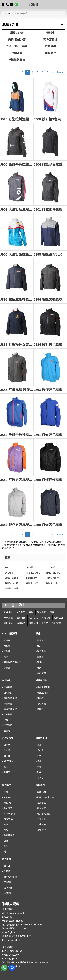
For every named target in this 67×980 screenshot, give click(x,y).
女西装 (7, 871)
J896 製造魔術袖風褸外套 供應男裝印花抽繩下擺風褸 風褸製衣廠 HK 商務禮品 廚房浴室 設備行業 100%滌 (17, 299)
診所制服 (8, 714)
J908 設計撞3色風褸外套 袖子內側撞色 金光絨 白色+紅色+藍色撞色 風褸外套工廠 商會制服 (50, 119)
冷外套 (40, 751)
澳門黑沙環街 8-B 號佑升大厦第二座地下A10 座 (25, 963)
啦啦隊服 (41, 704)
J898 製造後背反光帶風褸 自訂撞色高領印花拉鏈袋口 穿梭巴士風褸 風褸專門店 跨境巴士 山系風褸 (50, 254)
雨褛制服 (8, 893)
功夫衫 (40, 662)
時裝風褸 (50, 46)
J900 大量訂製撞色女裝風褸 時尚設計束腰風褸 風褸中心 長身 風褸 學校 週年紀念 (17, 254)
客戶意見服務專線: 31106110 (16, 925)
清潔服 (7, 731)
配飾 (39, 668)
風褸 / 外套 (17, 33)
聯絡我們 (41, 792)
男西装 (7, 866)
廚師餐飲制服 (10, 698)
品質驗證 (41, 830)
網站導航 (41, 612)
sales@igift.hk (9, 932)
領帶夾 (7, 772)
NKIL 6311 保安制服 (34, 573)
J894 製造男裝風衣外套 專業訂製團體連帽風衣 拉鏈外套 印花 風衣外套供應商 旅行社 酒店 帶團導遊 (50, 299)
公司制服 (8, 693)
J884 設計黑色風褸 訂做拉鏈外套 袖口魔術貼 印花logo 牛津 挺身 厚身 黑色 (50, 345)
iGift (34, 4)
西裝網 (7, 646)
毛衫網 (7, 641)
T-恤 (6, 792)
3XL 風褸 (9, 573)
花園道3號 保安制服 (54, 578)
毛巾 (39, 761)
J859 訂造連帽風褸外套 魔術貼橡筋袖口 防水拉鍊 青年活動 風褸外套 (50, 480)
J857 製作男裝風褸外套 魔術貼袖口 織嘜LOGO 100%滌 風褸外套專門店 (17, 525)
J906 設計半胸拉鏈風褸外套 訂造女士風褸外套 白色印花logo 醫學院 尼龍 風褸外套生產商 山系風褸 (17, 164)
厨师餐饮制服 (10, 877)
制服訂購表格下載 (46, 797)
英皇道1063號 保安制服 (13, 583)
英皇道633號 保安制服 (34, 583)
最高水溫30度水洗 (13, 578)
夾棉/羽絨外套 (17, 40)
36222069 (37, 925)
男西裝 (7, 745)
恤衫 (6, 825)
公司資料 (41, 819)
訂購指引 (58, 618)
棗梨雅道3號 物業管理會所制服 (34, 578)
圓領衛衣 (50, 53)
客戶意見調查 (44, 814)
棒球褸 (50, 33)
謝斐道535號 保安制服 (54, 583)
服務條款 (8, 612)
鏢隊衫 (40, 709)
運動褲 (40, 698)
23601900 (7, 917)
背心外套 (8, 808)
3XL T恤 (29, 568)
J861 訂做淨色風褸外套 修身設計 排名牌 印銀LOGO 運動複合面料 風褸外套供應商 (50, 435)
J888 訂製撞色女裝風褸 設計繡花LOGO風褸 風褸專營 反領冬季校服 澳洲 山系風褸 (17, 345)
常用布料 (8, 623)
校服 (6, 720)
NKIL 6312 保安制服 (54, 573)
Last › (60, 72)
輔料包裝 (21, 623)
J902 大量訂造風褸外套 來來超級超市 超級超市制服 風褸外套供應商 (17, 209)
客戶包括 (33, 618)
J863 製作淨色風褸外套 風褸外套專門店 (50, 390)
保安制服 (8, 704)
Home (8, 13)
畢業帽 (40, 657)
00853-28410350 (11, 955)
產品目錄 (41, 803)
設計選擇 (21, 618)
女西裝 (7, 751)
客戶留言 (41, 808)
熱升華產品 (9, 835)
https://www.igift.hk (11, 940)
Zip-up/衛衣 (9, 814)
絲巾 (39, 767)
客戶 (31, 612)
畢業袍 (40, 641)
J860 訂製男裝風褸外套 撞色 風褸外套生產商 (17, 480)
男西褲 (7, 756)
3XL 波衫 (50, 568)
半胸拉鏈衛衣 (17, 60)
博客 (52, 612)
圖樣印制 (33, 623)
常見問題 (46, 618)
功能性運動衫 (44, 687)
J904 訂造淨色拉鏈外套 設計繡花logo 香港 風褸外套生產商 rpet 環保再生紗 (50, 164)
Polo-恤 (7, 797)
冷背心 (40, 778)
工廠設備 (41, 825)
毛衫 (39, 756)
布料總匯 (8, 618)
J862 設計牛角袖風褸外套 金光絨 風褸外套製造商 (17, 435)
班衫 (6, 830)
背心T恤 (8, 803)
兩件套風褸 (50, 40)
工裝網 (7, 651)
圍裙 (6, 846)
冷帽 (39, 772)
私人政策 (21, 612)
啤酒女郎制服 (10, 709)
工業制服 (8, 687)
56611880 (18, 921)
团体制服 (8, 888)
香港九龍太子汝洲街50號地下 (17, 936)
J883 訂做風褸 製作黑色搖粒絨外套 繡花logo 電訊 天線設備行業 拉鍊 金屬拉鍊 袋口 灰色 (17, 390)
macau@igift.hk (10, 959)
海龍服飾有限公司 (12, 662)
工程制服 (8, 725)
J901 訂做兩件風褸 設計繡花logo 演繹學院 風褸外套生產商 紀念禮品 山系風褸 (50, 209)
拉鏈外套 (17, 53)
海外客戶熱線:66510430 (14, 928)
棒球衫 (40, 646)
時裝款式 (41, 673)
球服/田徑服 (43, 693)
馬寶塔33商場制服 (13, 589)
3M (6, 568)
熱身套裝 (41, 651)
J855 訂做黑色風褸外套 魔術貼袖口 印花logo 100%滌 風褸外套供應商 (50, 525)
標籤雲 (7, 668)
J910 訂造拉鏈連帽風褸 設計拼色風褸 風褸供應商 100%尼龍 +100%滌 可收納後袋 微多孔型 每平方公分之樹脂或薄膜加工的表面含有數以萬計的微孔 (17, 119)
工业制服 (8, 882)
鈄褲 (6, 841)
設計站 (45, 623)
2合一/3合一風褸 (17, 46)
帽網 (6, 657)
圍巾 (6, 767)
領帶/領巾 (8, 761)
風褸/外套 (8, 819)
